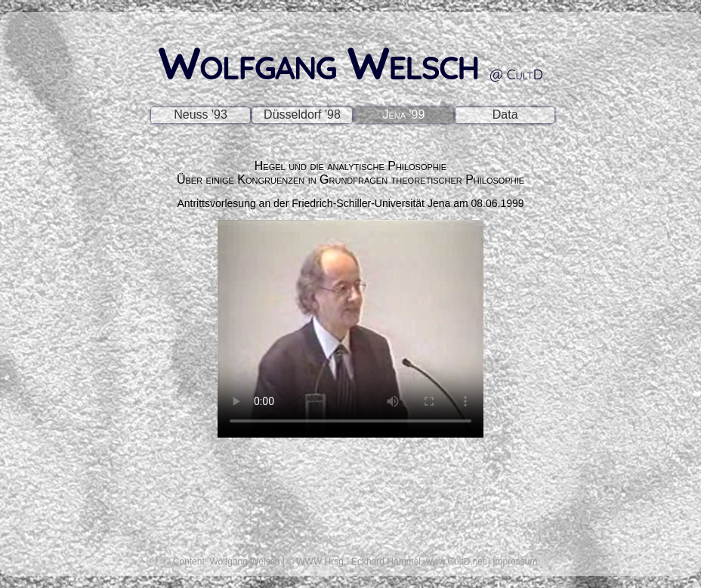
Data (505, 115)
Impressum (515, 562)
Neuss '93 (201, 115)
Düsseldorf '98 (302, 115)
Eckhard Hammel (386, 562)
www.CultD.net (456, 562)
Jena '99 (403, 115)
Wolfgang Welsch (350, 62)
